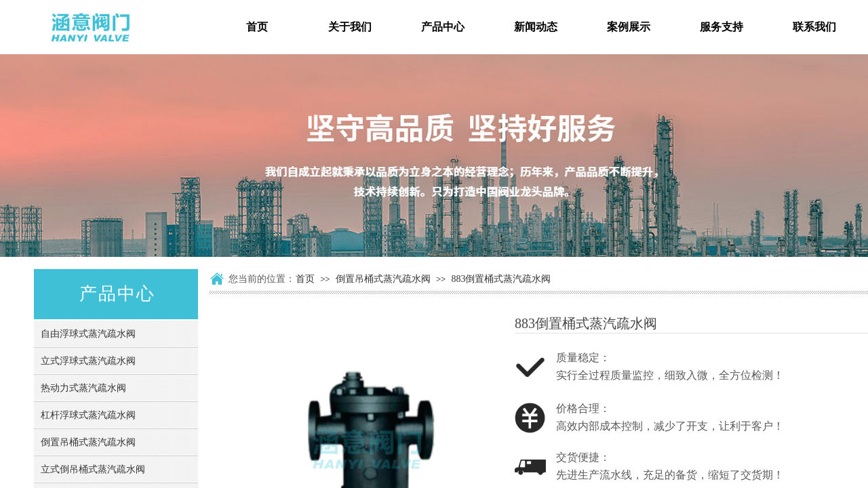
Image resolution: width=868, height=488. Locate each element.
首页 (305, 279)
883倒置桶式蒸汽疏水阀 (501, 279)
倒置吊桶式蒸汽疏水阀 (383, 279)
